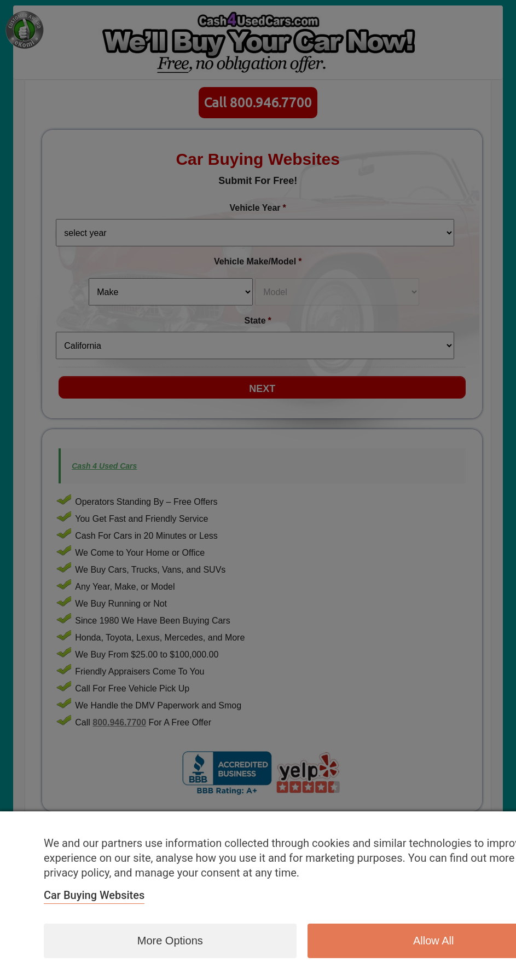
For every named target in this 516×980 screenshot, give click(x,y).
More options (170, 941)
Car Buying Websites (94, 895)
